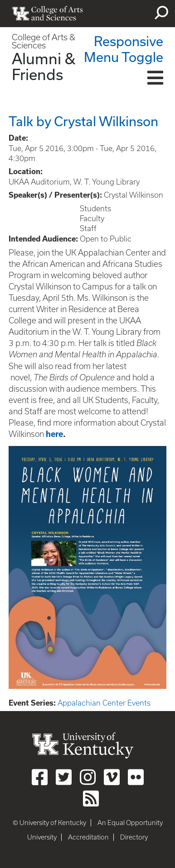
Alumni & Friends (44, 66)
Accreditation (88, 837)
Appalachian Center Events (104, 703)
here (54, 434)
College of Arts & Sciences (44, 41)
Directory (134, 837)
